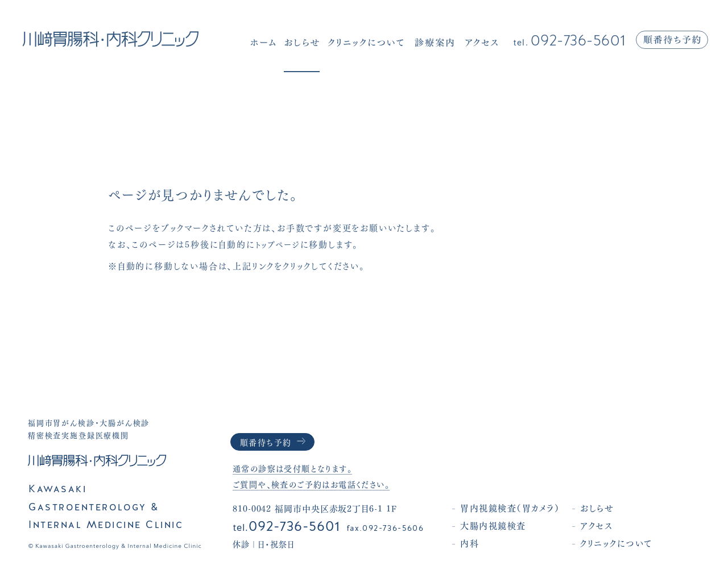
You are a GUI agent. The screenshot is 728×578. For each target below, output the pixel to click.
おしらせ (611, 508)
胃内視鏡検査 (524, 508)
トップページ (280, 244)
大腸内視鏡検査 (507, 525)
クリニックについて (630, 543)
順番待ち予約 (268, 441)
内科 (483, 543)
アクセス (610, 525)
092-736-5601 (570, 41)
